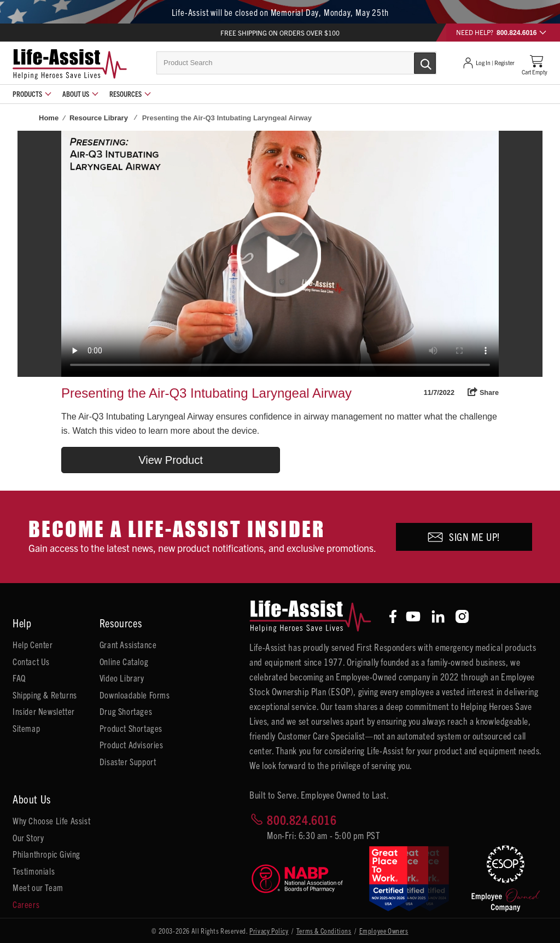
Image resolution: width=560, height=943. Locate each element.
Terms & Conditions (324, 931)
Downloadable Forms (135, 695)
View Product (170, 460)
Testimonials (34, 871)
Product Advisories (132, 744)
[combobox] (296, 63)
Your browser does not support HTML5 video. (280, 254)
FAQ (19, 678)
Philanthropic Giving (46, 854)
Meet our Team (38, 887)
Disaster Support (128, 761)
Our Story (28, 837)
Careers (26, 904)
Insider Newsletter (44, 711)
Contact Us (31, 661)
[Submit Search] (413, 62)
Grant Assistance (128, 644)
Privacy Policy (269, 931)
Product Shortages (131, 728)
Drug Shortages (126, 711)
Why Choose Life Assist (51, 820)
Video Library (122, 678)
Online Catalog (124, 661)
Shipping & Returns (45, 695)
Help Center (33, 644)
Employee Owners (384, 931)
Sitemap (26, 728)
